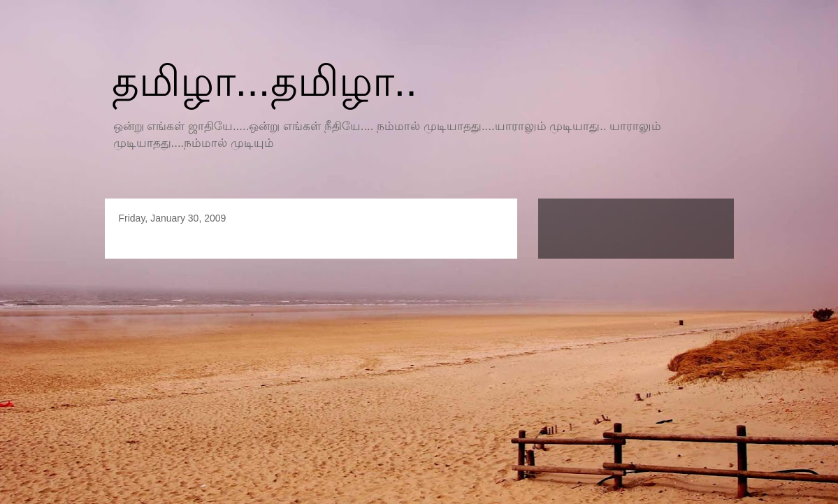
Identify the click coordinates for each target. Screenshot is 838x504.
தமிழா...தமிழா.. (265, 81)
